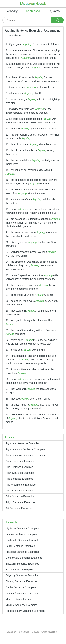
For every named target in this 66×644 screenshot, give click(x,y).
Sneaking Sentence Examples (22, 564)
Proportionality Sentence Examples (25, 611)
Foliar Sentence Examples (20, 546)
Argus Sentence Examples (20, 461)
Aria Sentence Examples (19, 467)
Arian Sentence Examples (20, 473)
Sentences (33, 11)
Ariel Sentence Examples (20, 491)
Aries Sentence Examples (20, 496)
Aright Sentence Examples (20, 502)
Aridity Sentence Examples (21, 485)
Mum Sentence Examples (20, 599)
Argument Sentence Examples (23, 443)
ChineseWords (49, 632)
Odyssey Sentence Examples (22, 575)
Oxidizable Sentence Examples (23, 540)
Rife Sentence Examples (19, 570)
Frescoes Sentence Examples (22, 552)
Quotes (55, 11)
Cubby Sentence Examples (21, 587)
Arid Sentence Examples (19, 479)
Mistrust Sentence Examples (22, 605)
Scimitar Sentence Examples (22, 593)
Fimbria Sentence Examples (21, 534)
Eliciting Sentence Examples (21, 581)
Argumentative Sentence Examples (25, 455)
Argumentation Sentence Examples (25, 449)
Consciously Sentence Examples (24, 558)
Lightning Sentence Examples (22, 528)
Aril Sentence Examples (19, 508)
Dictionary (11, 11)
